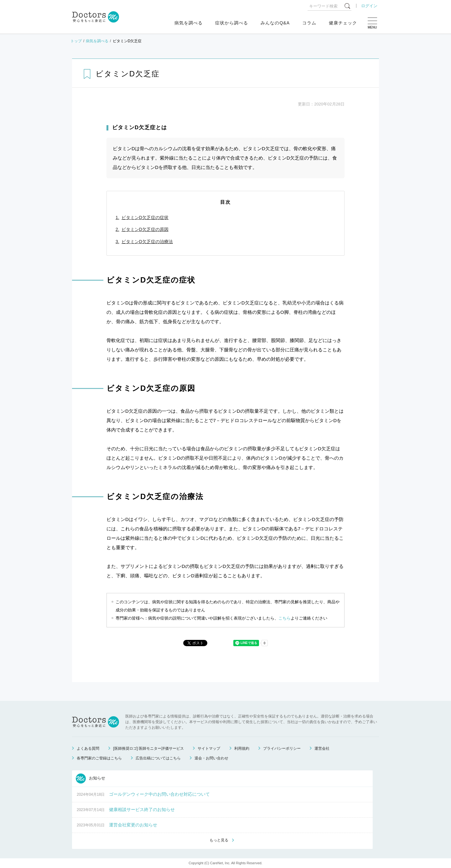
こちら (285, 618)
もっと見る (219, 840)
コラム (309, 23)
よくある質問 (88, 748)
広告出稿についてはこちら (158, 758)
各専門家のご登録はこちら (99, 758)
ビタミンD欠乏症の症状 (145, 217)
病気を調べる (189, 23)
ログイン (369, 6)
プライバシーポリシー (282, 748)
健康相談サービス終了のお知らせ (142, 809)
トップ (76, 41)
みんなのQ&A (275, 23)
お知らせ (91, 779)
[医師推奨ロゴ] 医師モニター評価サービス (148, 748)
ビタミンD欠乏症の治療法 (147, 242)
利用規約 (242, 748)
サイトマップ (209, 748)
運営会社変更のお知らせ (133, 825)
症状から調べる (232, 23)
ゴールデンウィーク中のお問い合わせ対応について (159, 794)
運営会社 (322, 748)
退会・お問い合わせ (211, 758)
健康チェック (343, 23)
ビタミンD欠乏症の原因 (145, 229)
